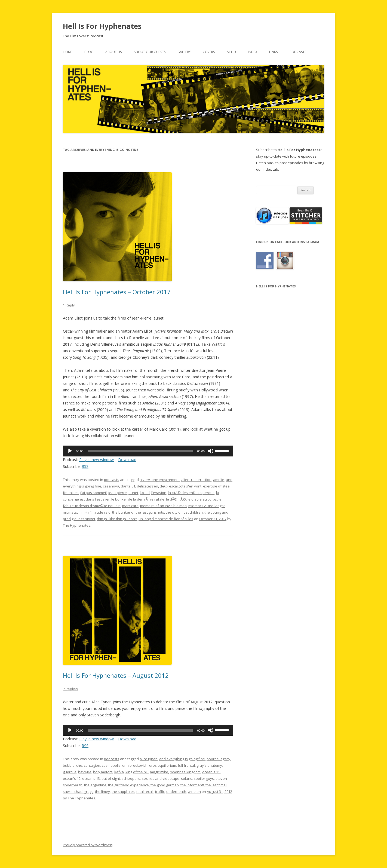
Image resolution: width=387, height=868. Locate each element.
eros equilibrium (163, 765)
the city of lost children (184, 512)
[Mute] (211, 451)
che (79, 765)
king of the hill (137, 772)
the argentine (95, 785)
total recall (145, 792)
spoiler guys (204, 778)
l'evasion (159, 493)
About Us (113, 52)
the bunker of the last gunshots (138, 512)
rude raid (103, 512)
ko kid (145, 493)
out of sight (111, 778)
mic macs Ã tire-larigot (207, 506)
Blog (89, 52)
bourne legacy (218, 759)
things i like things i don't (117, 519)
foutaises (71, 493)
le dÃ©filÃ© (176, 499)
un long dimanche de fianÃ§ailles (166, 519)
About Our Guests (150, 52)
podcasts (112, 480)
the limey (102, 792)
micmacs (70, 512)
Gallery (184, 52)
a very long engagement (160, 480)
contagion (92, 765)
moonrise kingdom (185, 772)
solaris (187, 778)
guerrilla (70, 772)
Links (273, 52)
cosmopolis (111, 765)
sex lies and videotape (161, 778)
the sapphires (123, 792)
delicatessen (148, 486)
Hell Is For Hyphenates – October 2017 (117, 292)
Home (68, 52)
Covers (209, 52)
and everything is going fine (182, 759)
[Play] (70, 451)
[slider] (140, 451)
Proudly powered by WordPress (88, 845)
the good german (165, 785)
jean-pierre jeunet (123, 493)
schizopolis (131, 778)
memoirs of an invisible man (163, 506)
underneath (176, 792)
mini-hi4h (86, 512)
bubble (69, 765)
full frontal (186, 765)
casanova (111, 486)
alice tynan (149, 759)
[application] (148, 451)
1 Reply (69, 305)
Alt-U (231, 52)
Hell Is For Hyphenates (102, 26)
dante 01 (128, 486)
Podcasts (298, 52)
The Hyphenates (77, 525)
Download (127, 460)
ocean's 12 (72, 778)
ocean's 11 (211, 772)
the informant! (192, 785)
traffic (160, 792)
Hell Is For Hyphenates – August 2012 (116, 675)
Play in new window (96, 460)
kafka (119, 772)
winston (194, 792)
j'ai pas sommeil (93, 493)
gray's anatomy (209, 765)
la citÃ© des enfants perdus (191, 493)
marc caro (130, 506)
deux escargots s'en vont (181, 486)
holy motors (103, 772)
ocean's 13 (91, 778)
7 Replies (70, 689)
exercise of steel (217, 486)
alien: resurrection (196, 480)
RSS (85, 466)
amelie (219, 480)
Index (253, 52)
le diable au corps (202, 499)
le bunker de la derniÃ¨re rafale (138, 499)
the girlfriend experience (128, 785)
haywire (85, 772)
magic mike (159, 772)
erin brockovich (135, 765)
